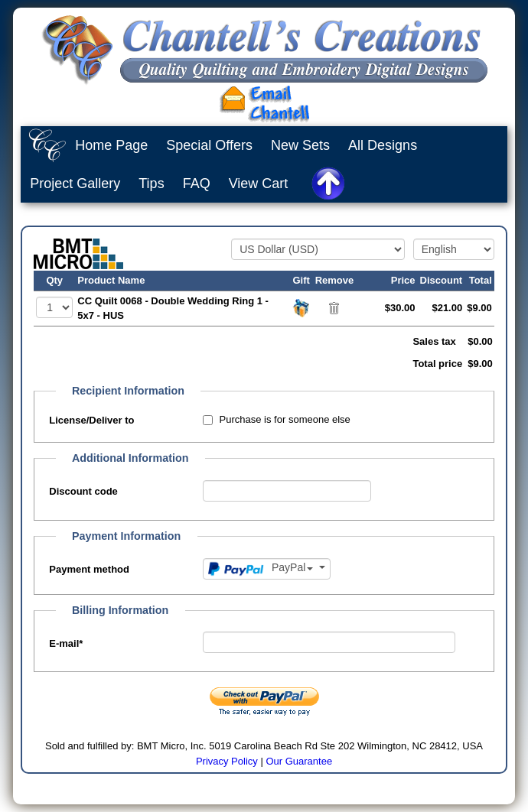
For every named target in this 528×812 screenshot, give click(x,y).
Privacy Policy (227, 761)
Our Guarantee (299, 761)
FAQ (197, 184)
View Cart (259, 184)
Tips (151, 184)
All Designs (383, 145)
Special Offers (209, 145)
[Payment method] (267, 569)
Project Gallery (75, 184)
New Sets (300, 145)
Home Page (111, 145)
